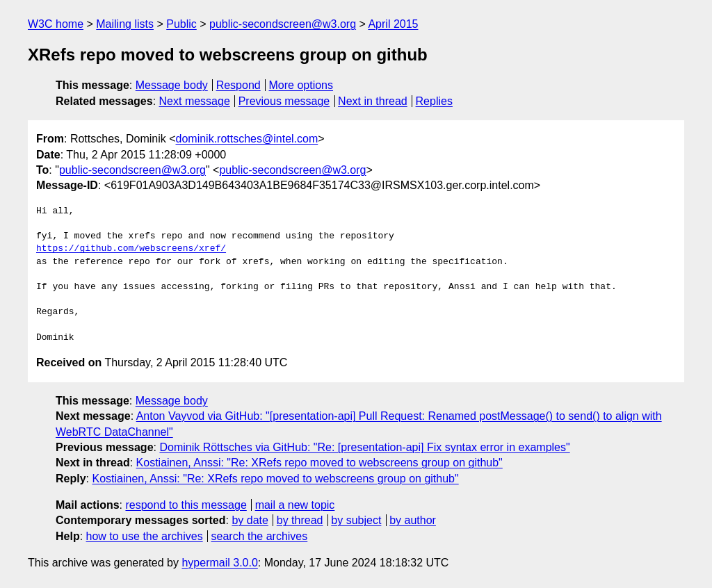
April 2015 (393, 24)
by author (413, 520)
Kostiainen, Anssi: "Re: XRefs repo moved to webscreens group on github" (319, 463)
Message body (172, 85)
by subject (356, 520)
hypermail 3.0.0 (219, 563)
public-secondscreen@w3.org (283, 24)
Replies (434, 101)
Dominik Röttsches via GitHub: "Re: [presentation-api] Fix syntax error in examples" (364, 447)
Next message (195, 101)
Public (181, 24)
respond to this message (186, 505)
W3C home (56, 24)
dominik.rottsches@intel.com (247, 139)
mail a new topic (295, 505)
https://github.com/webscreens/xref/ (131, 249)
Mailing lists (125, 24)
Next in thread (373, 101)
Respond (238, 85)
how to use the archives (145, 536)
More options (301, 85)
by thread (300, 520)
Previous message (284, 101)
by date (250, 520)
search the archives (260, 536)
